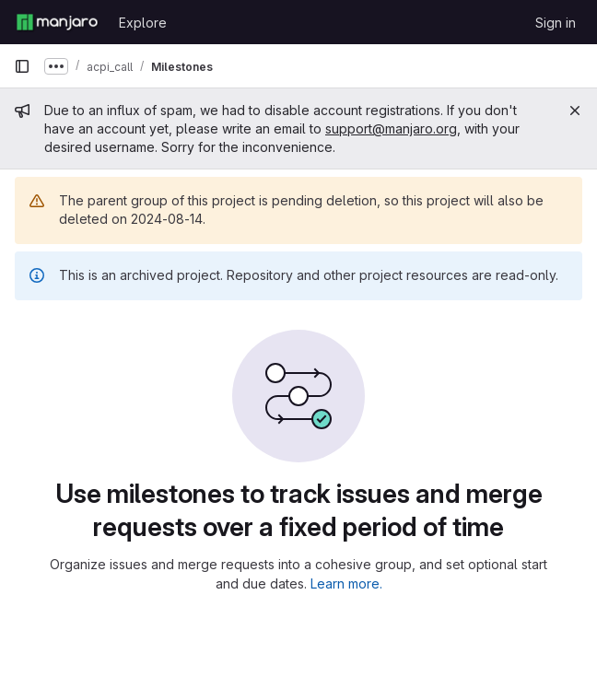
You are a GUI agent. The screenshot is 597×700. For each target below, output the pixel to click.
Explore (143, 23)
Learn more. (346, 583)
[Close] (575, 111)
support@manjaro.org (391, 128)
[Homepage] (57, 22)
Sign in (556, 23)
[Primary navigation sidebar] (22, 66)
